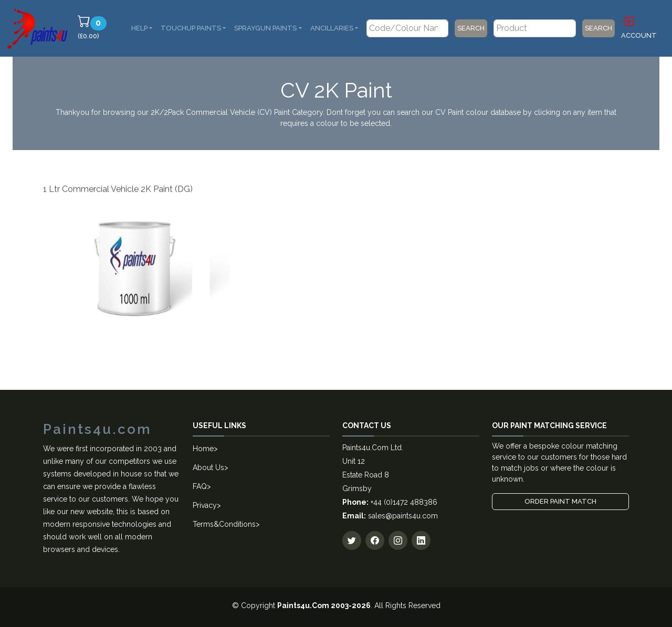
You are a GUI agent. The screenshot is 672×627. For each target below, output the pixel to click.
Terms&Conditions (224, 524)
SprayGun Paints (265, 28)
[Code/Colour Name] (407, 28)
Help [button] (139, 28)
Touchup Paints (191, 28)
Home (203, 449)
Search (471, 28)
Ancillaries (332, 28)
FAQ (200, 486)
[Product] (534, 28)
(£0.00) (94, 27)
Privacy (205, 505)
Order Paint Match (560, 501)
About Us (208, 467)
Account (639, 27)
